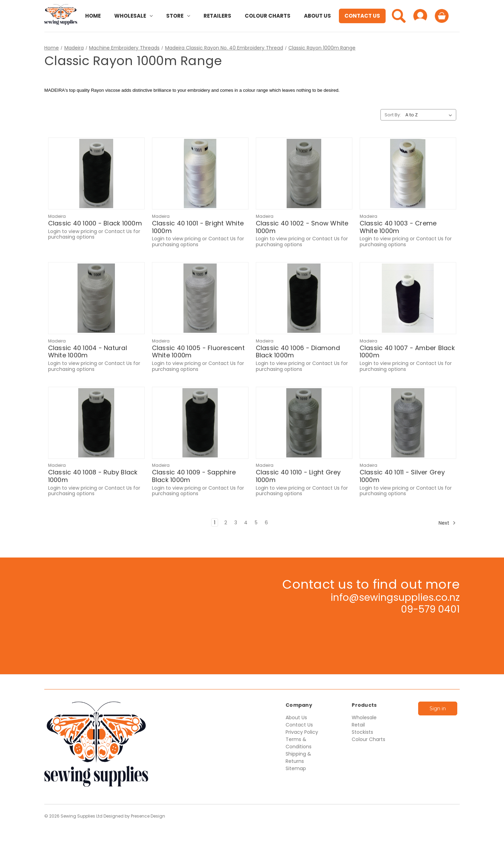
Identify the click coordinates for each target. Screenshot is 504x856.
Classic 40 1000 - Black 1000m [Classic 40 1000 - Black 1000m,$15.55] (95, 223)
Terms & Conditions (299, 743)
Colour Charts (268, 16)
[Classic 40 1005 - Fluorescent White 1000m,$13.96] (200, 298)
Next (447, 523)
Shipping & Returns (298, 757)
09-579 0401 (430, 609)
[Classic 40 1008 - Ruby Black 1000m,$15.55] (96, 423)
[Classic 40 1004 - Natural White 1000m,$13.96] (96, 298)
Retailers (217, 16)
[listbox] (430, 115)
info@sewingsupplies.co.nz (395, 598)
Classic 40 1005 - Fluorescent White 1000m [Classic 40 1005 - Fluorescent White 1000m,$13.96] (198, 352)
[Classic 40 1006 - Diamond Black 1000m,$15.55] (304, 298)
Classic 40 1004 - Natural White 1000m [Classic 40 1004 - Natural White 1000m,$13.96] (88, 352)
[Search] (399, 16)
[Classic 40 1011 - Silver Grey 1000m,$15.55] (408, 423)
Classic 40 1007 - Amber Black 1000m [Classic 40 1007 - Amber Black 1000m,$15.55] (407, 352)
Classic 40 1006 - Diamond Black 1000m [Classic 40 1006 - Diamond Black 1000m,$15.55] (298, 352)
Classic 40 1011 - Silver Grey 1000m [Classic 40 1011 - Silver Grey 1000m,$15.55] (402, 476)
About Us (317, 16)
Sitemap (296, 768)
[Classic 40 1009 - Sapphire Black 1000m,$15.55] (200, 423)
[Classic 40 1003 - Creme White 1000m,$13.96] (408, 173)
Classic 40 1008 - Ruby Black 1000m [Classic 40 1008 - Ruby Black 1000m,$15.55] (93, 476)
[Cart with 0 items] (442, 16)
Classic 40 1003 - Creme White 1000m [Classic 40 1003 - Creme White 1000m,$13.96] (398, 227)
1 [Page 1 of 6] (215, 523)
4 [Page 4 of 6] (246, 523)
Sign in (438, 708)
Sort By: (393, 115)
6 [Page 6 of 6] (266, 523)
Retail (358, 725)
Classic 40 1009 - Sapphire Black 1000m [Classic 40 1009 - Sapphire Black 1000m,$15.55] (194, 476)
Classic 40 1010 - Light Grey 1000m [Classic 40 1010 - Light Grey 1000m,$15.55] (298, 476)
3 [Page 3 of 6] (236, 523)
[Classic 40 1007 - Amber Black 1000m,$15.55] (408, 298)
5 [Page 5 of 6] (256, 523)
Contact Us (362, 16)
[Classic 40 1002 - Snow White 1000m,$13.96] (304, 173)
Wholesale (133, 16)
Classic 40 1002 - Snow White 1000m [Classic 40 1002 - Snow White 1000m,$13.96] (302, 227)
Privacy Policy (302, 732)
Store (178, 16)
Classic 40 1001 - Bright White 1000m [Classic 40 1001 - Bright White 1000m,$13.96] (198, 227)
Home (93, 16)
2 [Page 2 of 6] (226, 523)
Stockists (362, 732)
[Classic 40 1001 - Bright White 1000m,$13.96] (200, 173)
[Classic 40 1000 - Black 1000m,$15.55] (96, 173)
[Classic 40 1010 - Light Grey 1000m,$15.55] (304, 423)
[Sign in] (420, 16)
